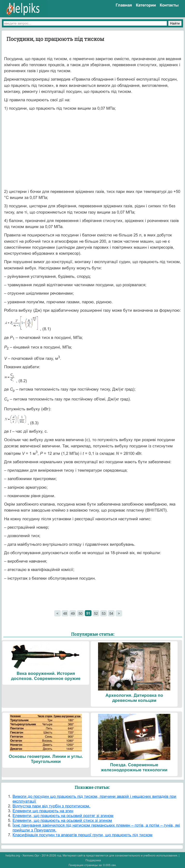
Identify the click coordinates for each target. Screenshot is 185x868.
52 (96, 613)
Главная (124, 5)
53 (104, 613)
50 (80, 613)
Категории (146, 5)
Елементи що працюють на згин (43, 811)
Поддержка (93, 860)
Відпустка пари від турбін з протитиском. (51, 806)
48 (65, 613)
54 (111, 613)
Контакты (169, 5)
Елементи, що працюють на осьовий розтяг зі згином (63, 816)
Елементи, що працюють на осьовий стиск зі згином (62, 820)
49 (73, 613)
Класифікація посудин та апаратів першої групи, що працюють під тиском (83, 835)
